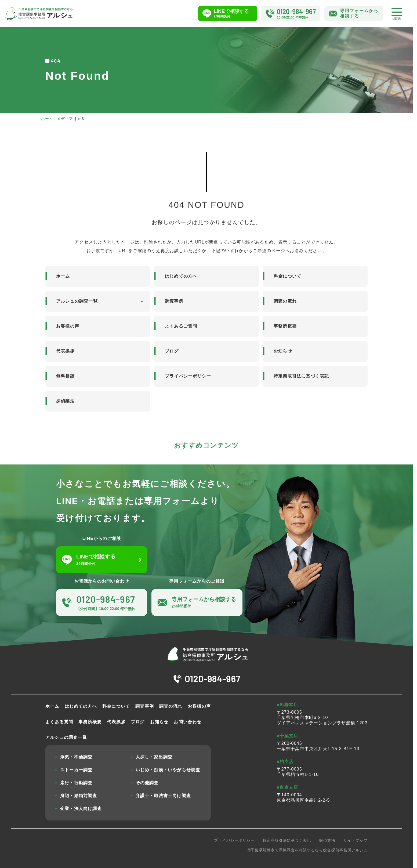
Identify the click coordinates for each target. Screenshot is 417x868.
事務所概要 (285, 326)
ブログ (172, 351)
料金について (287, 276)
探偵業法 (65, 401)
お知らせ (283, 351)
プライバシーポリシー (188, 376)
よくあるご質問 (181, 326)
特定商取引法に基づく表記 (301, 376)
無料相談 (65, 376)
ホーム (63, 276)
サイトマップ (356, 840)
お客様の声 (68, 326)
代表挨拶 (65, 351)
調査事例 (174, 301)
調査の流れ (285, 301)
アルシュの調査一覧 (77, 301)
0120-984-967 (213, 679)
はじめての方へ (181, 276)
